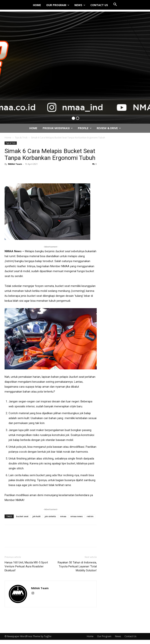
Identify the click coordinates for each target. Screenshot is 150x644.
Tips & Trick (21, 138)
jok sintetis (50, 516)
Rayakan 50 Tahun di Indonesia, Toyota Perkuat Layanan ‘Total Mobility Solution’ (77, 566)
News (118, 636)
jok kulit (37, 516)
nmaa (63, 516)
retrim (90, 516)
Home (8, 138)
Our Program (104, 636)
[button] (115, 5)
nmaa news (77, 516)
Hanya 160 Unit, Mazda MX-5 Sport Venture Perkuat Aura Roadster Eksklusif (26, 566)
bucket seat (22, 516)
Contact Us (130, 636)
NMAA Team (15, 164)
